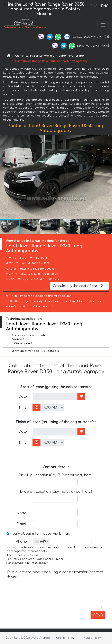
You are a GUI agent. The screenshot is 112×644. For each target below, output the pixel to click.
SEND (98, 615)
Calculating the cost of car (78, 286)
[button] (108, 177)
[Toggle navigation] (103, 25)
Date (23, 397)
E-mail (22, 524)
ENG (105, 6)
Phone (21, 542)
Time (22, 408)
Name (22, 513)
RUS (94, 6)
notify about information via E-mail (38, 534)
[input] (55, 397)
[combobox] (41, 542)
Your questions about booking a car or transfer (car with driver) (55, 575)
